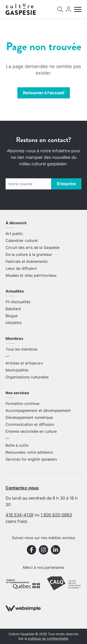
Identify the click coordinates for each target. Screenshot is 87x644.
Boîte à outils (17, 445)
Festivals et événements (26, 261)
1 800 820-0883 (56, 515)
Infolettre (14, 323)
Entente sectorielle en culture (31, 431)
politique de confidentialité (48, 639)
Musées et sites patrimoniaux (31, 275)
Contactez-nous (22, 488)
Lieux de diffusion (21, 268)
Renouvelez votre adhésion (29, 452)
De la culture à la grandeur (29, 254)
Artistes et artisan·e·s (24, 363)
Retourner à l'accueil (44, 93)
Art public (14, 234)
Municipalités (17, 370)
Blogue (12, 316)
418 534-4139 (19, 515)
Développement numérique (29, 417)
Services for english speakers (31, 459)
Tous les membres (21, 349)
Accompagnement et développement (38, 410)
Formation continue (22, 403)
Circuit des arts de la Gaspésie (33, 247)
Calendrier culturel (22, 241)
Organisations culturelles (27, 377)
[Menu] (78, 9)
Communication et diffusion (30, 424)
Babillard (13, 309)
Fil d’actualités (18, 302)
